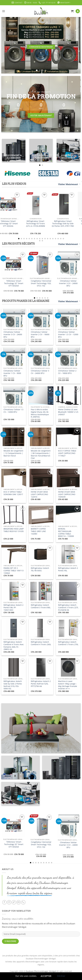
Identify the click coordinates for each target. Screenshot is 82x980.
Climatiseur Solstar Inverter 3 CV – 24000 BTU (68, 283)
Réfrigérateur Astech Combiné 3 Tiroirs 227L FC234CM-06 (68, 607)
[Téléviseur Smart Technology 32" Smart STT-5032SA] (14, 204)
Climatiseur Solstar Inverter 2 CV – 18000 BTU (40, 334)
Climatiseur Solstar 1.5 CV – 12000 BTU (13, 411)
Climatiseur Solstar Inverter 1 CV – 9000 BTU (12, 373)
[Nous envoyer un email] (19, 902)
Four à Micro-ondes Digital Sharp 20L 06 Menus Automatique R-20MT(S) (40, 413)
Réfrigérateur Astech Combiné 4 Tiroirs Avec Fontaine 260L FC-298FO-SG (14, 646)
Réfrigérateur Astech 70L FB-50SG (40, 569)
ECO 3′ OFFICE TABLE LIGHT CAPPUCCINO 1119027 (67, 453)
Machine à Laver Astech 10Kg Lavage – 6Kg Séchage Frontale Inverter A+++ (68, 685)
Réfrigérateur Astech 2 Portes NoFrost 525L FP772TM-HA (41, 684)
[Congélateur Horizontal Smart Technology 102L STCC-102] (41, 264)
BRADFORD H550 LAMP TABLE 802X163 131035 (14, 530)
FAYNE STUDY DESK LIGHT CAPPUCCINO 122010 (39, 494)
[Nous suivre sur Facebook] (4, 902)
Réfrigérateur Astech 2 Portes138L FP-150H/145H (13, 607)
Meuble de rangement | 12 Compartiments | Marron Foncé (13, 453)
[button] (4, 11)
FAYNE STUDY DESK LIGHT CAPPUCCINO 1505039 (67, 494)
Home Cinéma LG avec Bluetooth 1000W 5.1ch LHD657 (68, 412)
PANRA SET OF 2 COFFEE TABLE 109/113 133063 (14, 571)
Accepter (46, 976)
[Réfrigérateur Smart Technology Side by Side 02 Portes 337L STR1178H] (68, 204)
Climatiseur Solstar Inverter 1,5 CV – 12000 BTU (68, 334)
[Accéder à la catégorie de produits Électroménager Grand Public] (41, 150)
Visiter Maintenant (69, 184)
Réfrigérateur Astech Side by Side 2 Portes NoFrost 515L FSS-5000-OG (13, 685)
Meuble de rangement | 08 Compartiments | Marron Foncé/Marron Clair (41, 454)
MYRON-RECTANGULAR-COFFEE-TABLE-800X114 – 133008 (66, 532)
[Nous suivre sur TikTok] (14, 902)
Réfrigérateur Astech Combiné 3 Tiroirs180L (41, 606)
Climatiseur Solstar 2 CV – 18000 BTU (67, 372)
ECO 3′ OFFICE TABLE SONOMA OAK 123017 (13, 493)
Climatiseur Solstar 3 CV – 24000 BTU (40, 372)
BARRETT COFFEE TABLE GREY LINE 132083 (38, 531)
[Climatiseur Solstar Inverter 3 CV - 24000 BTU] (68, 264)
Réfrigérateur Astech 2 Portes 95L (68, 569)
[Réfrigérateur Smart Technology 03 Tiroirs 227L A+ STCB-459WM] (41, 204)
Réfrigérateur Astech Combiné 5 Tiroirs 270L (68, 643)
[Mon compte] (78, 11)
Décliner (61, 976)
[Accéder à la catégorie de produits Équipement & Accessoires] (14, 150)
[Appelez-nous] (23, 902)
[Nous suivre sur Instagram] (9, 902)
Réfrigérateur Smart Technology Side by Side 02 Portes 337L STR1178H (68, 224)
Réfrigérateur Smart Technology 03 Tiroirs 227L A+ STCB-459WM (41, 224)
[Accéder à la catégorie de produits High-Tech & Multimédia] (68, 150)
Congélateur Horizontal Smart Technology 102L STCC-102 (41, 283)
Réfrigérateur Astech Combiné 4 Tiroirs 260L (41, 643)
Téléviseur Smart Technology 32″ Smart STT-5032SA (14, 224)
